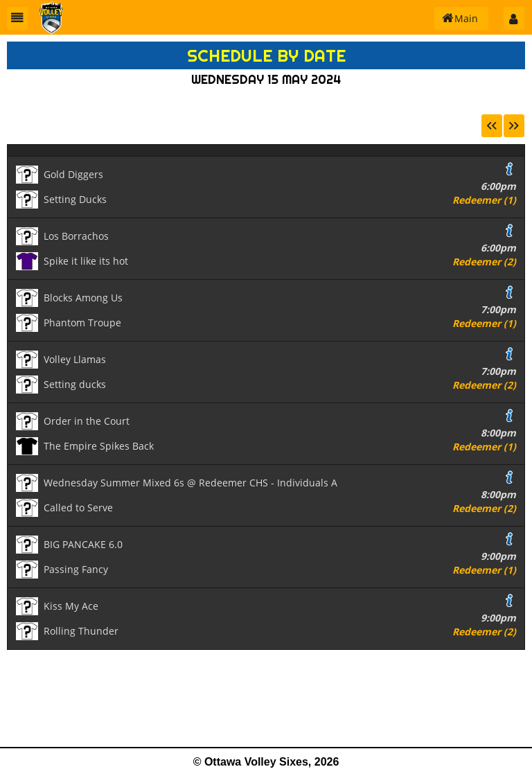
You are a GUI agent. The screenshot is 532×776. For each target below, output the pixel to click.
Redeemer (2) (484, 262)
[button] (17, 18)
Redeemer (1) (484, 200)
